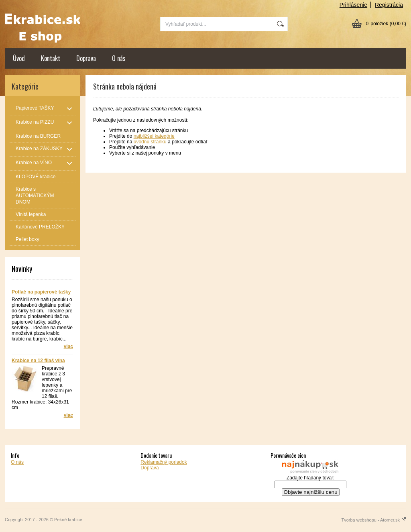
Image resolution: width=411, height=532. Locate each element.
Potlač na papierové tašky (41, 292)
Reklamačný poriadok (164, 462)
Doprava (86, 58)
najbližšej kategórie (154, 136)
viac (68, 347)
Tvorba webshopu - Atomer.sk (374, 520)
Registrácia (389, 5)
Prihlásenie (353, 5)
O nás (119, 58)
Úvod (19, 58)
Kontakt (51, 58)
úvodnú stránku (150, 142)
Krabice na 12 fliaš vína (38, 361)
